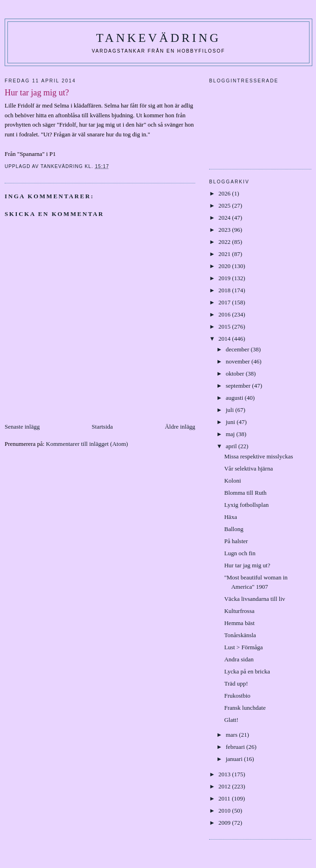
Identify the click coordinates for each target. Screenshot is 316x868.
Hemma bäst (239, 623)
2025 (225, 205)
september (239, 386)
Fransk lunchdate (245, 708)
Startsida (102, 427)
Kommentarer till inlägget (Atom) (87, 444)
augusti (235, 398)
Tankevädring (158, 38)
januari (235, 759)
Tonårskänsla (240, 635)
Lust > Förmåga (243, 647)
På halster (236, 541)
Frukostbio (237, 696)
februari (236, 747)
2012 (225, 786)
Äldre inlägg (180, 427)
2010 (225, 811)
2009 (225, 823)
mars (233, 735)
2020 (225, 266)
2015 (225, 326)
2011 (225, 798)
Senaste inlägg (22, 427)
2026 (225, 193)
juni (231, 422)
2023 (225, 230)
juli (231, 410)
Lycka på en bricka (247, 671)
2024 (225, 218)
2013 (225, 774)
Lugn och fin (240, 553)
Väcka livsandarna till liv (254, 599)
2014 (225, 339)
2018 (225, 290)
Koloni (232, 481)
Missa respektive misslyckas (258, 456)
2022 (225, 242)
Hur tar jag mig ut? (247, 565)
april (232, 446)
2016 (225, 314)
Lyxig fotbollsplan (246, 505)
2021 (225, 254)
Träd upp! (236, 683)
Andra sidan (239, 659)
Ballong (234, 529)
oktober (236, 373)
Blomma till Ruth (245, 493)
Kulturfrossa (239, 611)
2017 (225, 302)
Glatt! (231, 720)
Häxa (230, 517)
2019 (225, 278)
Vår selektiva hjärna (248, 468)
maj (231, 434)
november (239, 361)
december (238, 349)
